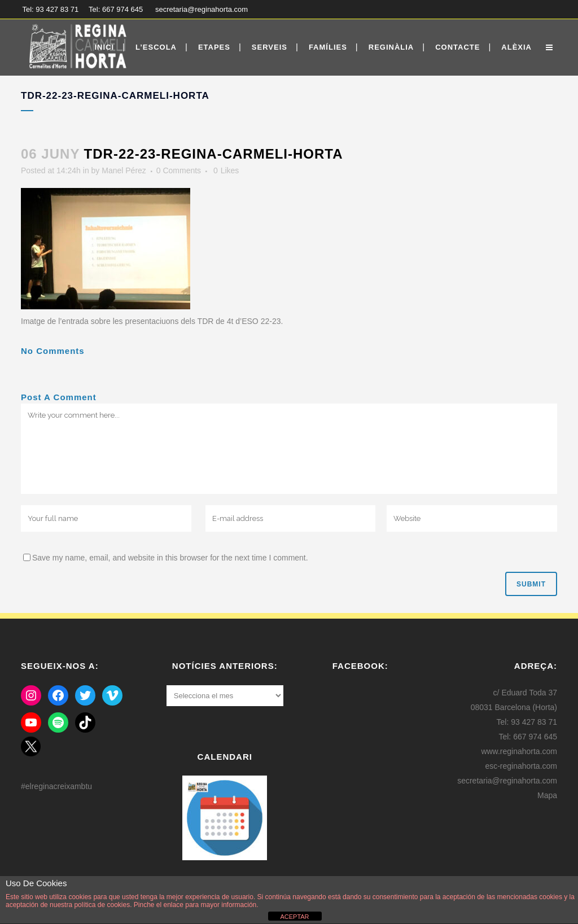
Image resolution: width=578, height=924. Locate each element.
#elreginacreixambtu (56, 786)
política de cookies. (103, 905)
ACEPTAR (294, 917)
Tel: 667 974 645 (116, 9)
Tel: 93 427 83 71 (51, 9)
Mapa (547, 795)
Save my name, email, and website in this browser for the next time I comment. (170, 558)
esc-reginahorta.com (521, 766)
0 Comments (179, 170)
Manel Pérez (124, 170)
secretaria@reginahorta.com (202, 9)
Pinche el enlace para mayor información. (195, 905)
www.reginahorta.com (519, 751)
